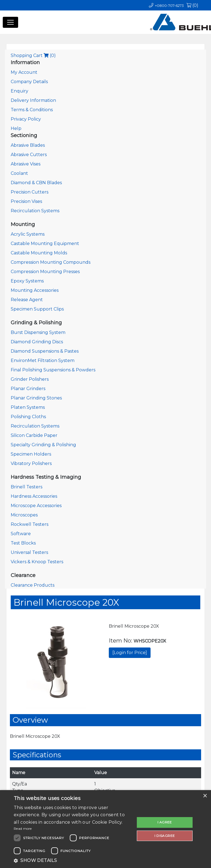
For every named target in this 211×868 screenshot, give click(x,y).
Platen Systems (28, 407)
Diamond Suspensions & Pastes (45, 351)
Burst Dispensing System (38, 332)
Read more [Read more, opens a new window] (23, 828)
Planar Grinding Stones (36, 398)
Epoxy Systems (27, 281)
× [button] (205, 796)
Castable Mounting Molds (39, 253)
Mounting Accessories (35, 290)
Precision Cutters (30, 192)
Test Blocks (23, 543)
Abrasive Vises (26, 164)
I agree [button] (165, 822)
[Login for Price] (130, 653)
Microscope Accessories (36, 506)
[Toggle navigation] (10, 22)
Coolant (19, 173)
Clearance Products (33, 585)
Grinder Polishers (30, 379)
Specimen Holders (31, 454)
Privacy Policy (26, 119)
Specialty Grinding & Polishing (43, 445)
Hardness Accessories (34, 496)
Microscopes (24, 515)
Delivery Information (33, 100)
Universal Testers (29, 552)
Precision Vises (26, 201)
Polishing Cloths (28, 417)
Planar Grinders (28, 389)
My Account (24, 72)
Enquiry (20, 91)
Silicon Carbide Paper (34, 435)
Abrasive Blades (28, 145)
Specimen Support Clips (37, 309)
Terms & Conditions (32, 110)
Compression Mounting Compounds (51, 262)
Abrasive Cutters (29, 155)
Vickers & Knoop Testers (37, 562)
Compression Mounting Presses (45, 272)
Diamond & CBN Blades (36, 183)
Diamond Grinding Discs (37, 342)
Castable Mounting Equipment (45, 243)
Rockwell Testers (30, 524)
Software (21, 534)
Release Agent (27, 300)
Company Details (29, 82)
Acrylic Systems (28, 234)
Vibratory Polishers (31, 463)
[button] (73, 861)
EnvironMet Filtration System (43, 360)
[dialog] (105, 829)
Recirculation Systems (35, 211)
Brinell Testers (27, 487)
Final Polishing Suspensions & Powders (53, 370)
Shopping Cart (33, 55)
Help (16, 128)
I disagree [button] (165, 836)
